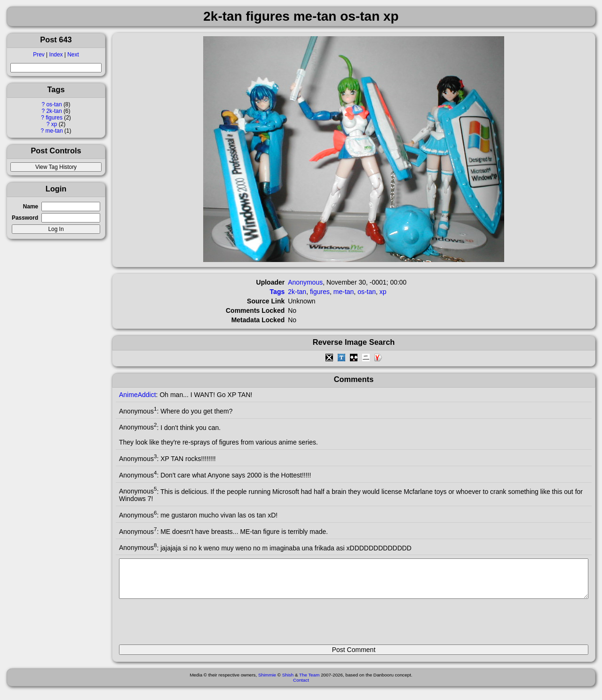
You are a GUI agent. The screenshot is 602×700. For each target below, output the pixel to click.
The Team (309, 682)
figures (54, 118)
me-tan (54, 131)
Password (25, 218)
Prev (39, 55)
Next (73, 55)
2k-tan (54, 111)
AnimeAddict (138, 395)
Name (31, 207)
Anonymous (305, 282)
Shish (288, 682)
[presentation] (190, 626)
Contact (301, 687)
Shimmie (267, 682)
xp (54, 124)
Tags (277, 292)
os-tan (54, 104)
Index (56, 55)
